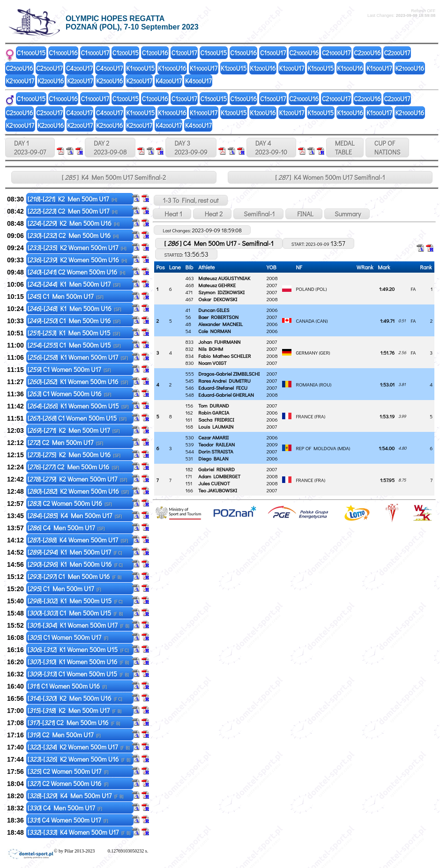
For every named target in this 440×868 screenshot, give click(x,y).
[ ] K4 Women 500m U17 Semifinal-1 (330, 177)
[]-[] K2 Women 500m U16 (77, 260)
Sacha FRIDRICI (216, 419)
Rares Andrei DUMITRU (224, 381)
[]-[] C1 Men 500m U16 (74, 321)
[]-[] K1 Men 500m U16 (75, 308)
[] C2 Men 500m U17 (65, 442)
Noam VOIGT (212, 363)
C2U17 (336, 53)
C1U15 (31, 53)
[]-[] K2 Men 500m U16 (74, 223)
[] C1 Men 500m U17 (66, 296)
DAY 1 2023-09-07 (30, 148)
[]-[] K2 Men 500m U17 (72, 199)
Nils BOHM (211, 349)
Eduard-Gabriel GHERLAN (226, 395)
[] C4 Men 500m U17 (66, 528)
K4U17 (169, 81)
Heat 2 (212, 214)
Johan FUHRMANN (219, 342)
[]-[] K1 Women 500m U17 (78, 357)
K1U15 (140, 68)
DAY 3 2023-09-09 (191, 148)
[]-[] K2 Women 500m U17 (77, 248)
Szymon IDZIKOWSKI (221, 292)
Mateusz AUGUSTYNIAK (224, 278)
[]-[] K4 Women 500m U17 (78, 540)
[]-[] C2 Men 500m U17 (73, 211)
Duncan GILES (214, 310)
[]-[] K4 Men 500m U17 (75, 516)
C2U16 (304, 53)
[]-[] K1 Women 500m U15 (78, 406)
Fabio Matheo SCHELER (224, 356)
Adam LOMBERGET (219, 476)
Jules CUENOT (214, 483)
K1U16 (172, 68)
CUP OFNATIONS (388, 148)
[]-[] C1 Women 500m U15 (77, 418)
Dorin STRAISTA (216, 451)
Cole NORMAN (214, 331)
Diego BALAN (213, 458)
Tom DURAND (213, 405)
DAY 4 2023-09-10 (271, 148)
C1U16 (63, 53)
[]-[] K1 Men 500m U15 (74, 333)
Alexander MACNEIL (220, 324)
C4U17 (79, 68)
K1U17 (204, 68)
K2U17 (20, 81)
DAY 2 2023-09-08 (110, 148)
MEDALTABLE (345, 148)
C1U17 (95, 53)
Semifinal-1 (258, 214)
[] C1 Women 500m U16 (70, 394)
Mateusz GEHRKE (217, 285)
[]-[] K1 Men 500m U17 (74, 284)
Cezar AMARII (213, 437)
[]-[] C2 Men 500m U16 (73, 235)
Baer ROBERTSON (218, 317)
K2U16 (410, 68)
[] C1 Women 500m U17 (69, 369)
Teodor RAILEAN (216, 444)
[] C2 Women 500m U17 (68, 771)
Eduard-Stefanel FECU (223, 388)
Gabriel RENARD (216, 469)
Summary (347, 214)
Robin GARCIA (214, 412)
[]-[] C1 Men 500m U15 (74, 345)
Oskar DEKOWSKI (218, 299)
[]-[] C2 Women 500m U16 (77, 272)
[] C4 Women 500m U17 (68, 820)
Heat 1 (172, 214)
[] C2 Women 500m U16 (70, 503)
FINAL (304, 214)
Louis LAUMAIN (216, 427)
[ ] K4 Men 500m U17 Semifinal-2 (114, 177)
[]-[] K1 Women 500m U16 (78, 382)
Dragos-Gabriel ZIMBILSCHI (229, 374)
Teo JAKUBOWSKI (218, 490)
